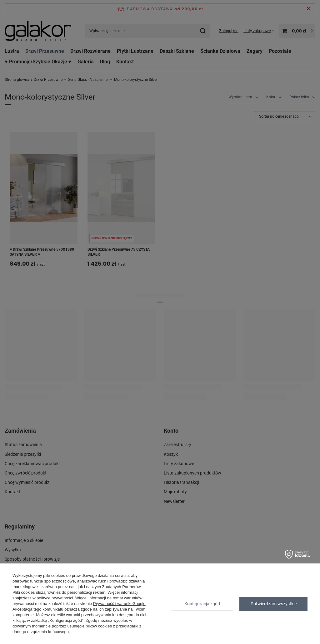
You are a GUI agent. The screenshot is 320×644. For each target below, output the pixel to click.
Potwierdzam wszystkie (274, 604)
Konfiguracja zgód (202, 604)
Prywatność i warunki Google (119, 604)
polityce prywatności (55, 598)
